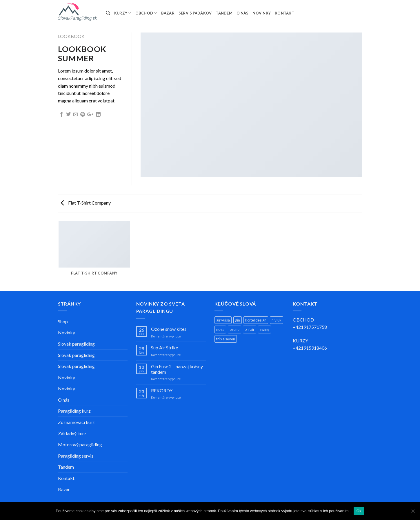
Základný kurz (72, 433)
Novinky (67, 332)
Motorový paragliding (80, 444)
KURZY (123, 13)
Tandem (66, 467)
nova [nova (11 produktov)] (220, 329)
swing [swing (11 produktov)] (264, 329)
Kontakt (66, 478)
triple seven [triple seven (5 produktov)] (226, 339)
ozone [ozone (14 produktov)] (234, 329)
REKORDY (162, 390)
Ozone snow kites (169, 329)
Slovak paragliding (76, 344)
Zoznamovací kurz (76, 422)
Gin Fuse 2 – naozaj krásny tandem (177, 369)
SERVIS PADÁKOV (195, 13)
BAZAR (168, 13)
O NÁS (242, 13)
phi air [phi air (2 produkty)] (250, 329)
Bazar (64, 489)
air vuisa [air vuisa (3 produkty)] (223, 320)
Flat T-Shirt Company (86, 203)
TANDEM (224, 13)
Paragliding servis (76, 456)
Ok (359, 511)
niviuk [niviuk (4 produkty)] (277, 320)
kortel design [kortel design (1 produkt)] (256, 320)
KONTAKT (284, 13)
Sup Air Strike (164, 347)
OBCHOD (146, 13)
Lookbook (71, 36)
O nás (64, 400)
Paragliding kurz (74, 411)
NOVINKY (262, 13)
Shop (63, 321)
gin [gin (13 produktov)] (238, 320)
